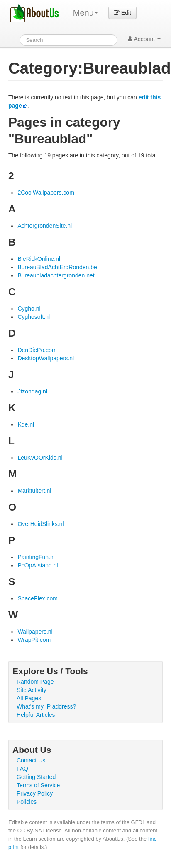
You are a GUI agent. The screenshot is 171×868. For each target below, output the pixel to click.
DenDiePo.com (37, 350)
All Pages (29, 698)
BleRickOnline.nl (39, 259)
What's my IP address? (46, 706)
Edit (122, 13)
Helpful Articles (36, 715)
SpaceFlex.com (37, 598)
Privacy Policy (35, 793)
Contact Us (31, 760)
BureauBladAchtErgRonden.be (57, 267)
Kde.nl (26, 424)
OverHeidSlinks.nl (40, 524)
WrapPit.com (34, 640)
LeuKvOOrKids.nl (40, 458)
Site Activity (32, 690)
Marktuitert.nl (34, 491)
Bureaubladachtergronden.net (56, 275)
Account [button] (144, 39)
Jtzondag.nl (32, 391)
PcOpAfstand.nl (38, 565)
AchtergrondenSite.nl (45, 226)
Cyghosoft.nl (34, 317)
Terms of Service (38, 785)
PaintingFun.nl (36, 557)
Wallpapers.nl (35, 632)
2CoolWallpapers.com (46, 193)
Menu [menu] (85, 13)
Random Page (35, 682)
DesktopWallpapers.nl (46, 358)
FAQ (22, 769)
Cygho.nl (29, 309)
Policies (27, 802)
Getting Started (36, 777)
